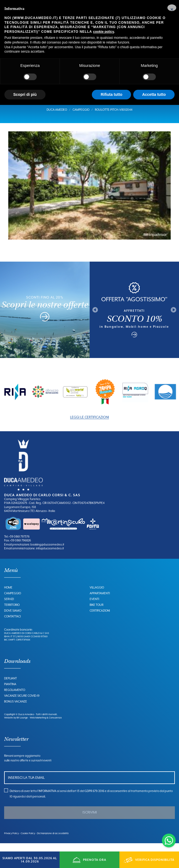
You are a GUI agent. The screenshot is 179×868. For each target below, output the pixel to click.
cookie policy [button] (104, 32)
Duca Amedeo (57, 118)
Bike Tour (97, 613)
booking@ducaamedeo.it (47, 553)
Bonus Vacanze (16, 710)
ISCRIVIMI (90, 821)
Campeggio (81, 118)
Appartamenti (100, 601)
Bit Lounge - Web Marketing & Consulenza (39, 726)
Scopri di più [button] (25, 94)
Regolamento (15, 698)
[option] (15, 400)
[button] (172, 8)
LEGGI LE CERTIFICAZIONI (89, 425)
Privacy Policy (11, 842)
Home (8, 595)
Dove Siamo (13, 619)
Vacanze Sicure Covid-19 (22, 704)
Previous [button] (95, 318)
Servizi (9, 607)
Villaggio (97, 595)
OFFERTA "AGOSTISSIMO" (134, 307)
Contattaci (12, 624)
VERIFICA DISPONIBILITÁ (149, 860)
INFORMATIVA (47, 799)
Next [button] (173, 318)
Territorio (12, 613)
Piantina (10, 692)
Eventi (94, 607)
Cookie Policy (28, 842)
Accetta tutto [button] (154, 94)
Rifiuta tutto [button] (112, 94)
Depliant (10, 687)
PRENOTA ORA (89, 860)
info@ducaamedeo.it (50, 557)
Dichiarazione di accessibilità (53, 842)
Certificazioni (100, 619)
